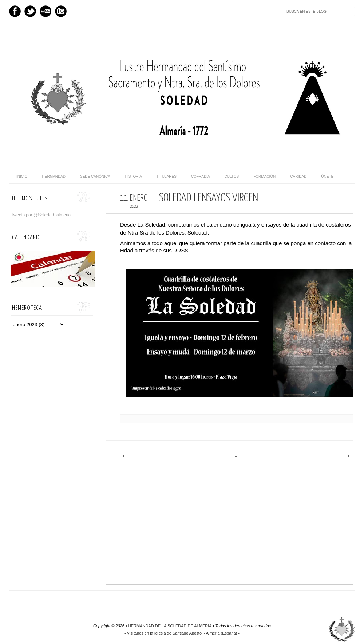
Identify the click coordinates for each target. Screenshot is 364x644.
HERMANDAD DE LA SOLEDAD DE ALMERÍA (170, 626)
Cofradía (201, 177)
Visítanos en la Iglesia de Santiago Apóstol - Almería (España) (182, 633)
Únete (327, 177)
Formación (264, 177)
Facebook (15, 11)
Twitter (30, 11)
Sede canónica (95, 177)
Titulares (167, 177)
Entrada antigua (347, 456)
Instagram (61, 11)
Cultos (232, 177)
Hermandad (54, 177)
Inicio (22, 177)
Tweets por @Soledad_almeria (41, 215)
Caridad (298, 177)
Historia (133, 177)
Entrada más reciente (125, 456)
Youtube (45, 11)
